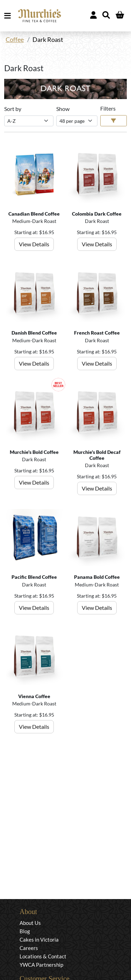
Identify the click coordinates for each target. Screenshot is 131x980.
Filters (108, 108)
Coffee (15, 40)
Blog (25, 931)
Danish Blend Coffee (34, 333)
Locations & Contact (43, 956)
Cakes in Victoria (39, 940)
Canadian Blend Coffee (34, 214)
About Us (30, 923)
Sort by (13, 109)
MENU (9, 16)
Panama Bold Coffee (97, 577)
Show (63, 109)
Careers (29, 948)
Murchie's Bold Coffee (34, 452)
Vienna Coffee (34, 696)
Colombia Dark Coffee (97, 214)
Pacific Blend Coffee (34, 577)
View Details (34, 244)
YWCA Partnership (41, 965)
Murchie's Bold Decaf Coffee (97, 455)
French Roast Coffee (97, 333)
